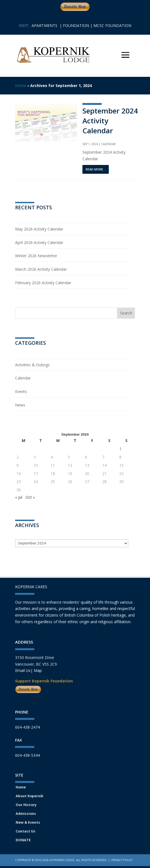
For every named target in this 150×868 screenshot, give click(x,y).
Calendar (108, 144)
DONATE (23, 840)
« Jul (19, 497)
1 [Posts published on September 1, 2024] (120, 449)
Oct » (30, 497)
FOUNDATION (76, 25)
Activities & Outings (32, 365)
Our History (26, 805)
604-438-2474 (27, 727)
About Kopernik (30, 796)
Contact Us (26, 831)
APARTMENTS (45, 25)
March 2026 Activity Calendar (41, 269)
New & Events (28, 822)
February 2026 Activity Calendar (43, 283)
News (20, 405)
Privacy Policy (122, 860)
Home (21, 86)
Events (21, 391)
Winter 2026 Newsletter (36, 256)
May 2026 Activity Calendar (39, 229)
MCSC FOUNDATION (112, 25)
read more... (96, 169)
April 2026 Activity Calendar (39, 242)
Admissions (26, 814)
